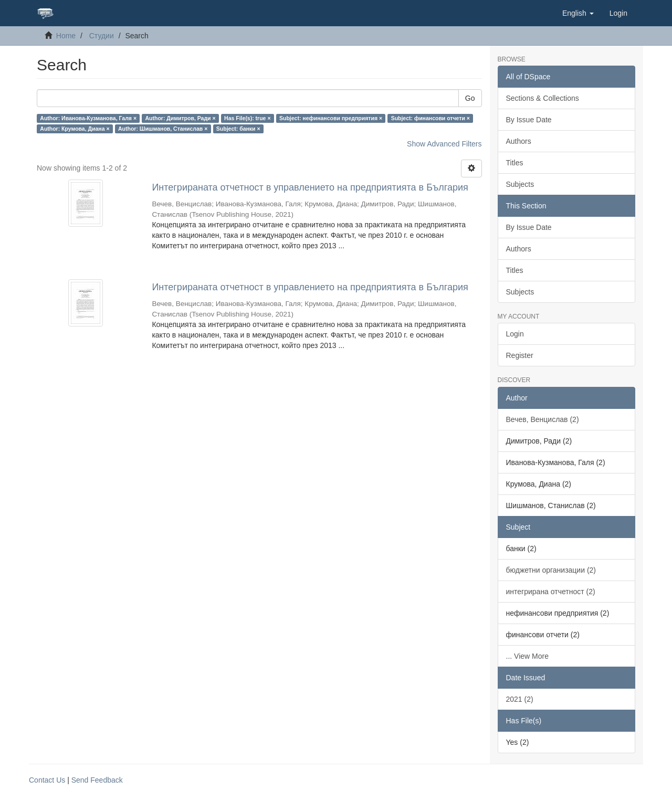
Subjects (520, 184)
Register (520, 355)
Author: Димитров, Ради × (181, 118)
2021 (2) (520, 699)
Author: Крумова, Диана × (75, 129)
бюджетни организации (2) (551, 570)
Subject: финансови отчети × (430, 118)
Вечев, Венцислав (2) (543, 419)
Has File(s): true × (247, 118)
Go (470, 98)
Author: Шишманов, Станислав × (163, 129)
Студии (102, 36)
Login (515, 334)
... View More (527, 656)
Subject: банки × (238, 129)
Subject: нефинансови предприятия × (331, 118)
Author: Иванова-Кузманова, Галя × (88, 118)
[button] (578, 13)
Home (66, 36)
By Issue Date (529, 120)
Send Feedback (97, 780)
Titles (515, 163)
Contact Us (47, 780)
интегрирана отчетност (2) (551, 592)
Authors (519, 141)
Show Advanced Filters (444, 144)
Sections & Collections (543, 98)
